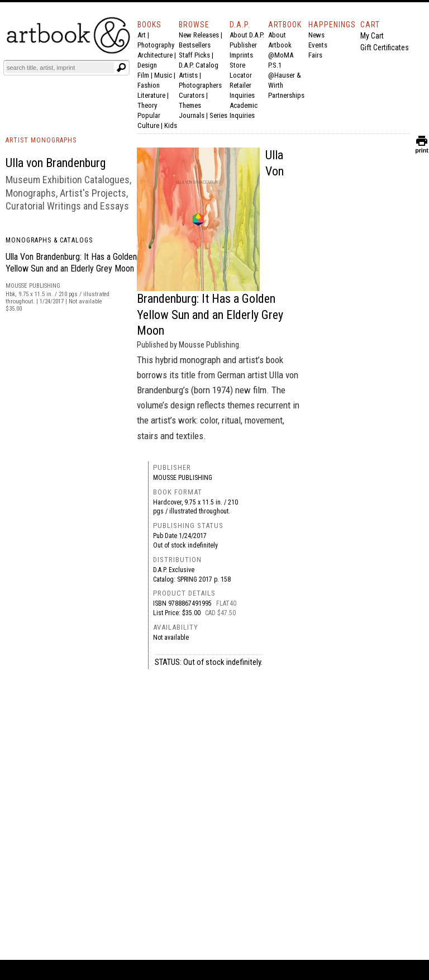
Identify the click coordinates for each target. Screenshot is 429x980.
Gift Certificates (385, 47)
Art (142, 35)
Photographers (200, 85)
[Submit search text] (121, 68)
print (422, 148)
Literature (151, 95)
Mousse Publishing (183, 478)
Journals (192, 115)
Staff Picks (194, 55)
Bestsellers (195, 45)
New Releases (199, 35)
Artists (188, 75)
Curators (192, 95)
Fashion (149, 85)
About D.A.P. (247, 35)
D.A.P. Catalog (199, 65)
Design (147, 65)
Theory (147, 105)
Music (163, 75)
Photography (156, 45)
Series (218, 115)
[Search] (60, 68)
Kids (171, 125)
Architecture (155, 55)
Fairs (315, 55)
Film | (146, 75)
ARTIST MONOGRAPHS (41, 140)
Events (318, 45)
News (316, 35)
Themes (190, 105)
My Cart (372, 36)
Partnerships (286, 95)
